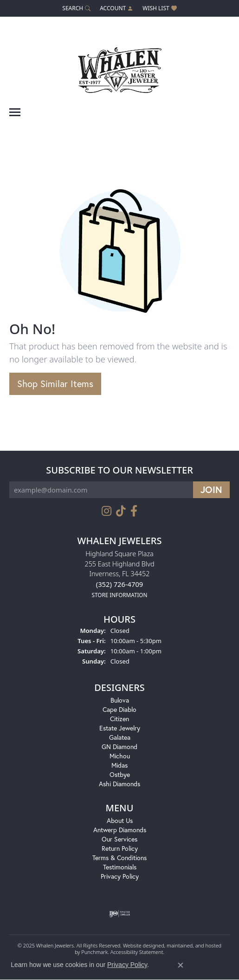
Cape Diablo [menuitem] (119, 710)
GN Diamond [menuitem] (119, 747)
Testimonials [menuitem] (120, 867)
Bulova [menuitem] (120, 700)
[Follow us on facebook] (134, 511)
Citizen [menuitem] (119, 719)
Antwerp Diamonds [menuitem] (120, 830)
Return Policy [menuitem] (120, 849)
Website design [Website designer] (141, 946)
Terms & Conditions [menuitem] (119, 858)
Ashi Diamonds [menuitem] (119, 784)
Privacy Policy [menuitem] (120, 877)
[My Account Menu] (116, 8)
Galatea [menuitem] (120, 738)
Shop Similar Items (55, 384)
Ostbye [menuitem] (120, 775)
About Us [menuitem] (120, 821)
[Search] (76, 8)
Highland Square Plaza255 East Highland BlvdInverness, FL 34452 (119, 574)
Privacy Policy (127, 965)
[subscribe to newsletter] (211, 490)
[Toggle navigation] (15, 112)
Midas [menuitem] (119, 766)
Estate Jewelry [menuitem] (120, 728)
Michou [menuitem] (120, 756)
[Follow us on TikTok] (121, 511)
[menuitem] (119, 914)
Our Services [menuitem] (119, 839)
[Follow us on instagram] (107, 511)
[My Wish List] (159, 8)
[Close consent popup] (181, 965)
